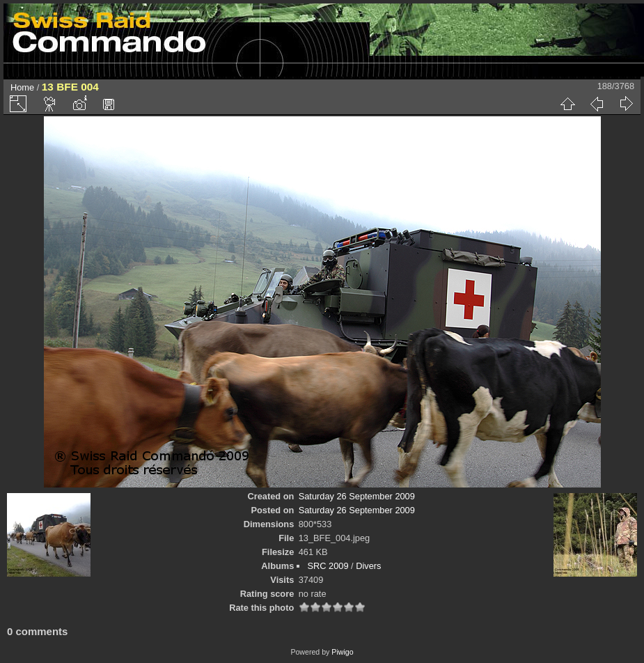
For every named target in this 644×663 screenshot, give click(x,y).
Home (22, 87)
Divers (368, 566)
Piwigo (342, 652)
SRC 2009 (328, 566)
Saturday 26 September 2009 (357, 496)
